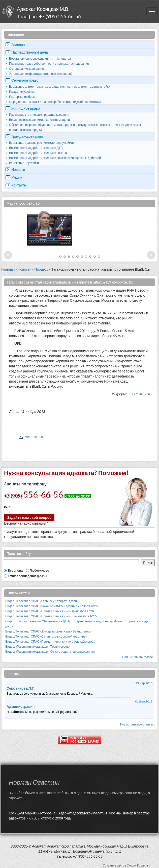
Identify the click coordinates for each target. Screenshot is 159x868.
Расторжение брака (23, 97)
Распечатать (34, 437)
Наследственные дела (30, 52)
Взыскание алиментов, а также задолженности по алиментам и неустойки (60, 87)
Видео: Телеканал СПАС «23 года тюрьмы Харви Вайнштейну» (49, 631)
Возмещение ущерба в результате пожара (38, 153)
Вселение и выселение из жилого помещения (40, 120)
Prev (8, 255)
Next (151, 255)
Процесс (41, 269)
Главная (18, 44)
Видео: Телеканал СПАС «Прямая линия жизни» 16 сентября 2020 (51, 616)
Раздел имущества (22, 92)
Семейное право (25, 80)
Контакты (19, 185)
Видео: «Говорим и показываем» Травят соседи (38, 647)
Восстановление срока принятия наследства (40, 58)
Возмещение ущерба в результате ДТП (36, 148)
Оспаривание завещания (26, 69)
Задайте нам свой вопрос (29, 517)
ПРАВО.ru (142, 394)
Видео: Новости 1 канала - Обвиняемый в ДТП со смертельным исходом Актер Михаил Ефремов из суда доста (77, 624)
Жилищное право (26, 108)
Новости (18, 169)
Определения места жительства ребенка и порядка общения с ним (55, 102)
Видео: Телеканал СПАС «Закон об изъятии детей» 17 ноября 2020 (51, 606)
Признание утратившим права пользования (39, 115)
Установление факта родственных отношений (41, 74)
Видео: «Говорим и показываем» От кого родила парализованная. (50, 652)
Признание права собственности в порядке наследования (49, 64)
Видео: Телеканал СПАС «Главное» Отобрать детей (41, 601)
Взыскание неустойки (24, 163)
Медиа (17, 177)
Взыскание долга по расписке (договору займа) (41, 143)
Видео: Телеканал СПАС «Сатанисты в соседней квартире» (46, 636)
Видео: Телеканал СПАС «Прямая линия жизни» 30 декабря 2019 (50, 641)
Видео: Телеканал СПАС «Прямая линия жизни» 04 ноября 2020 (50, 611)
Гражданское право (27, 136)
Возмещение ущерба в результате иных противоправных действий (55, 158)
